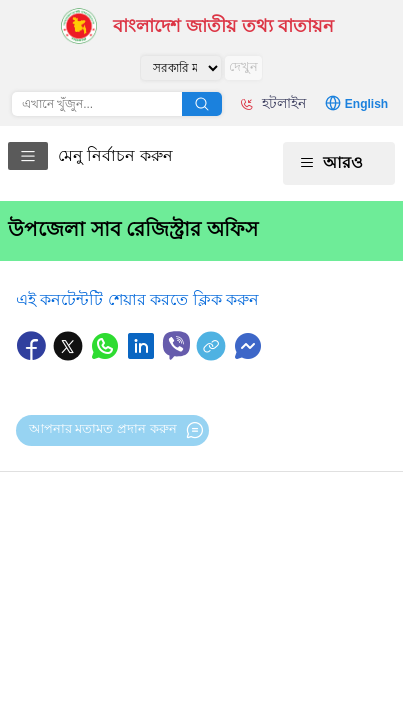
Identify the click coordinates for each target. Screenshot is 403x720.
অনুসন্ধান (202, 104)
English (366, 104)
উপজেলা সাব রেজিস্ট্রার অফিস (133, 229)
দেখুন (243, 66)
